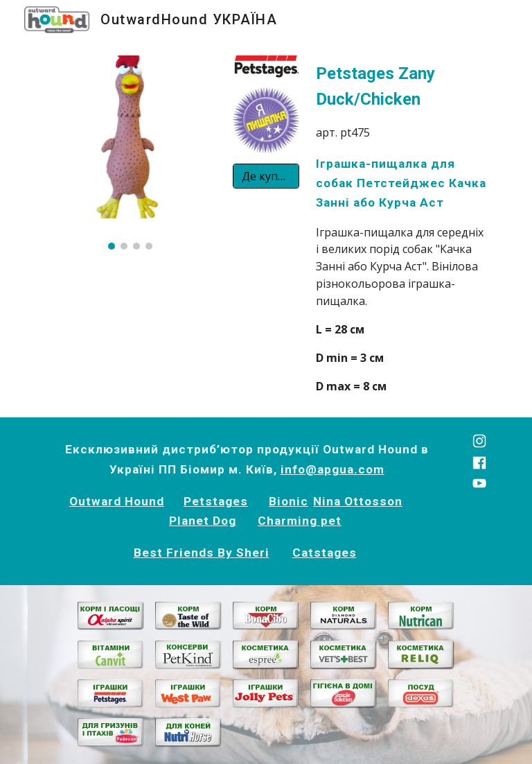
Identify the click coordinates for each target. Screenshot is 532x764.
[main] (401, 228)
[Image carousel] (130, 153)
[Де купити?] (266, 176)
